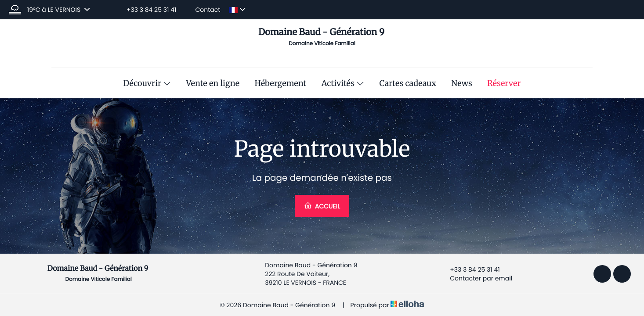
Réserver (504, 83)
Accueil (322, 206)
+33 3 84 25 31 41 (470, 269)
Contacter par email (476, 278)
